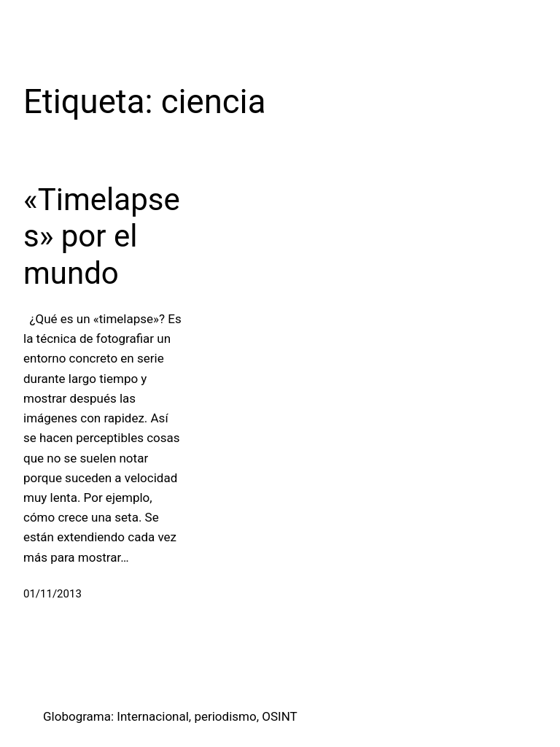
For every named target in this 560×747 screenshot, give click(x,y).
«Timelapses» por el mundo (102, 236)
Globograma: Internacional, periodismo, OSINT (170, 716)
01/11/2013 (52, 594)
